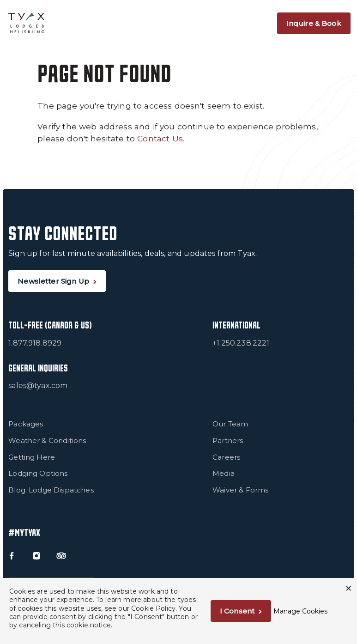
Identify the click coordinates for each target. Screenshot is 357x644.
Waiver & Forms (240, 490)
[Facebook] (11, 555)
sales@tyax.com (38, 386)
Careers (226, 457)
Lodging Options (38, 473)
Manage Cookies (300, 611)
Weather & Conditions (47, 440)
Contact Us (160, 138)
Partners (228, 440)
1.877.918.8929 (35, 343)
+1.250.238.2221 (241, 343)
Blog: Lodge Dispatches (51, 490)
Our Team (230, 424)
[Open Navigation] (264, 23)
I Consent (237, 611)
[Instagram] (36, 555)
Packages (26, 424)
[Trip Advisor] (60, 555)
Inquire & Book (314, 23)
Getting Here (32, 457)
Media (224, 473)
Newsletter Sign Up (53, 281)
